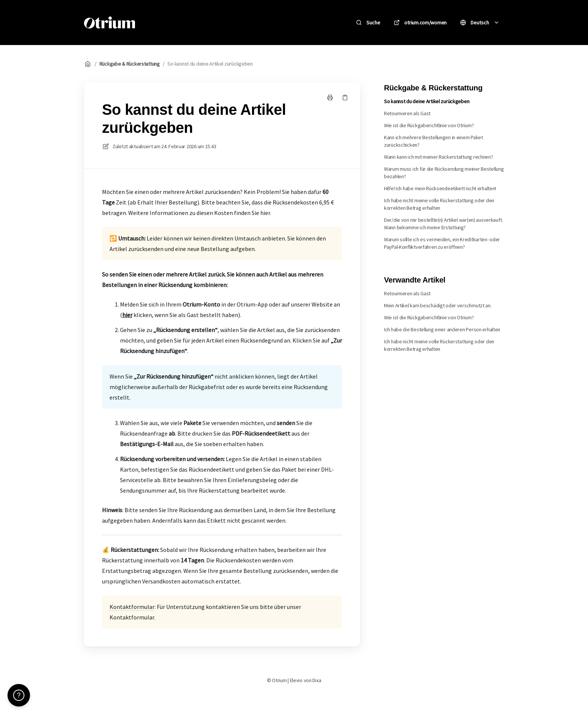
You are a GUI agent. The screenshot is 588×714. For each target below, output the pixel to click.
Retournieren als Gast (407, 113)
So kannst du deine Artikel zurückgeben (210, 64)
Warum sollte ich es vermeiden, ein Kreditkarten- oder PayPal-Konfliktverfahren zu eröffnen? (442, 243)
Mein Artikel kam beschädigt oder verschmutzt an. (438, 305)
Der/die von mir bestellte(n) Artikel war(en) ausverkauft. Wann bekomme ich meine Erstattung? (443, 224)
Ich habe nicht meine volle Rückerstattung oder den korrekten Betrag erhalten (439, 204)
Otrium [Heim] (158, 22)
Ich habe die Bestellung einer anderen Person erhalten (442, 329)
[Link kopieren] (345, 98)
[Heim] (109, 23)
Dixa (317, 680)
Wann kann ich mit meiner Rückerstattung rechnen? (439, 157)
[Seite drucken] (330, 98)
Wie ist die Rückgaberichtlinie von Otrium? (429, 125)
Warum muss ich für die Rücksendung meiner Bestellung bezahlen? (444, 173)
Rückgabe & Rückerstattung (130, 64)
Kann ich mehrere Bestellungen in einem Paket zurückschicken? (433, 141)
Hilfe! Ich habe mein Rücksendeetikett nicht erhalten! (440, 188)
